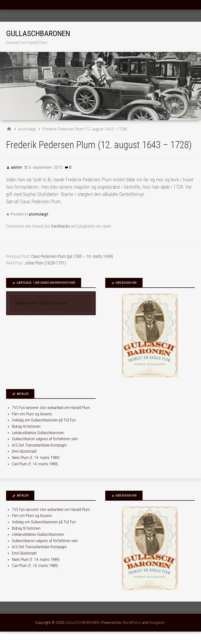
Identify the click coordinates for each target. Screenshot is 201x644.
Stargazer (157, 622)
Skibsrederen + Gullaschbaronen (41, 303)
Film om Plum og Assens (32, 414)
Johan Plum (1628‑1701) (45, 263)
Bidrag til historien (26, 426)
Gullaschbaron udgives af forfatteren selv (45, 439)
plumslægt (38, 214)
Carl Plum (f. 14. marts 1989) (35, 464)
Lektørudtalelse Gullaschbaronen (38, 433)
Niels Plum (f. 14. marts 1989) (36, 458)
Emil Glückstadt (24, 451)
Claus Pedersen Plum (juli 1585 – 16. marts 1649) (72, 256)
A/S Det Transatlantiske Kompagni (39, 445)
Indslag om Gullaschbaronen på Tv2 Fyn (44, 420)
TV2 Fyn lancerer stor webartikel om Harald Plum (51, 408)
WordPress (132, 622)
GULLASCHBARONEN (38, 33)
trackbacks (61, 226)
